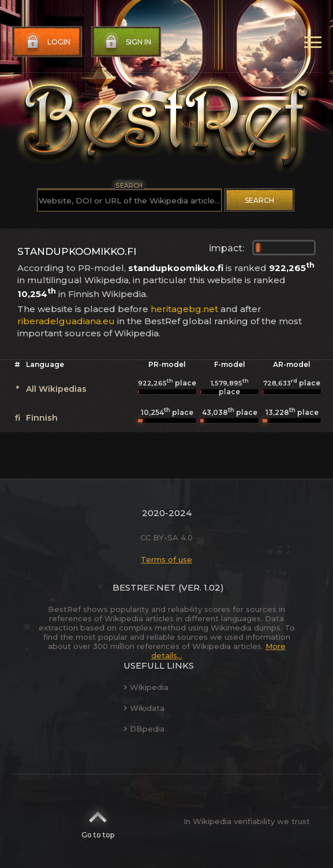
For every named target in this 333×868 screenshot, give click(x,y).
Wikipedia (146, 687)
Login (47, 42)
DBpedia (144, 729)
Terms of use (166, 559)
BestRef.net (144, 587)
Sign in (127, 42)
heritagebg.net (184, 309)
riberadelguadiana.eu (66, 321)
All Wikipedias (56, 389)
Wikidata (144, 708)
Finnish (42, 418)
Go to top (98, 821)
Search (259, 200)
